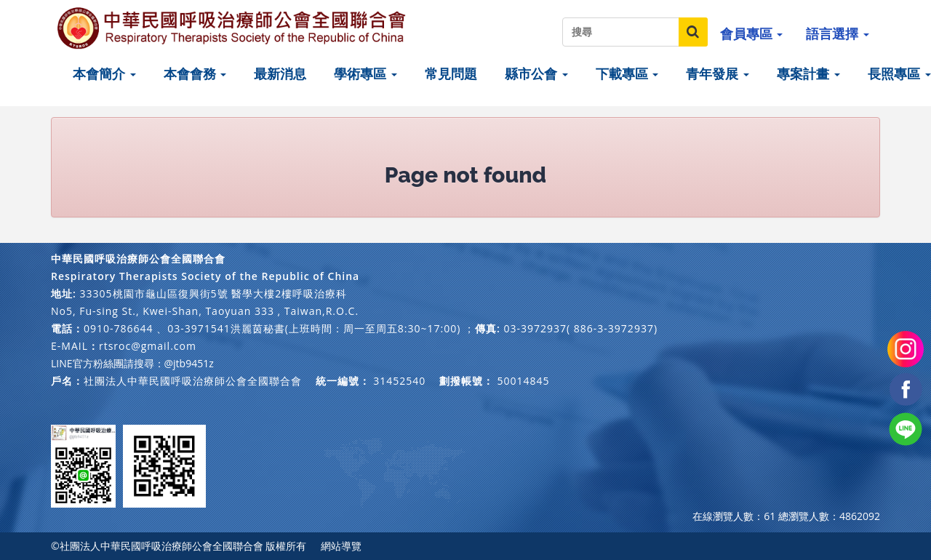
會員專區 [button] (752, 33)
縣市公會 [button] (536, 73)
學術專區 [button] (365, 73)
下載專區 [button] (627, 73)
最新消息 (280, 73)
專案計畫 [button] (808, 73)
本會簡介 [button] (104, 73)
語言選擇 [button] (838, 33)
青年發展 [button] (718, 73)
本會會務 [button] (195, 73)
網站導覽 (341, 546)
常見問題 (451, 73)
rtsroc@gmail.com (148, 346)
